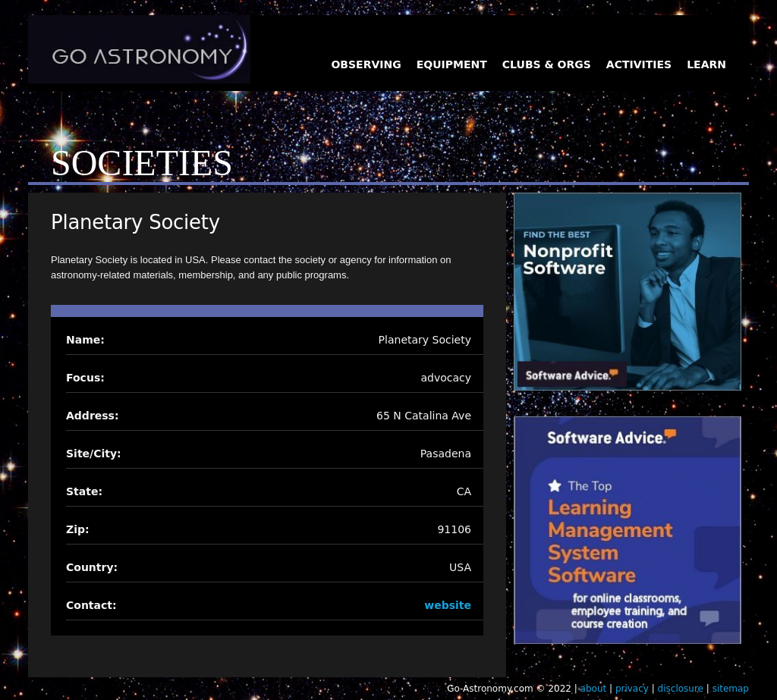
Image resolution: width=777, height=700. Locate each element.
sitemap (731, 689)
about (594, 689)
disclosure (681, 689)
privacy (632, 689)
